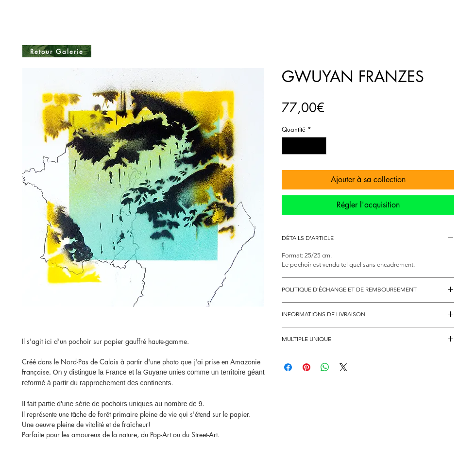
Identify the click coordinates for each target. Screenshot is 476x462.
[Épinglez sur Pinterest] (306, 367)
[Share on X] (343, 367)
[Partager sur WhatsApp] (325, 367)
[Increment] (320, 146)
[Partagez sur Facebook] (288, 367)
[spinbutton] (304, 146)
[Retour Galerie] (57, 51)
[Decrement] (289, 146)
